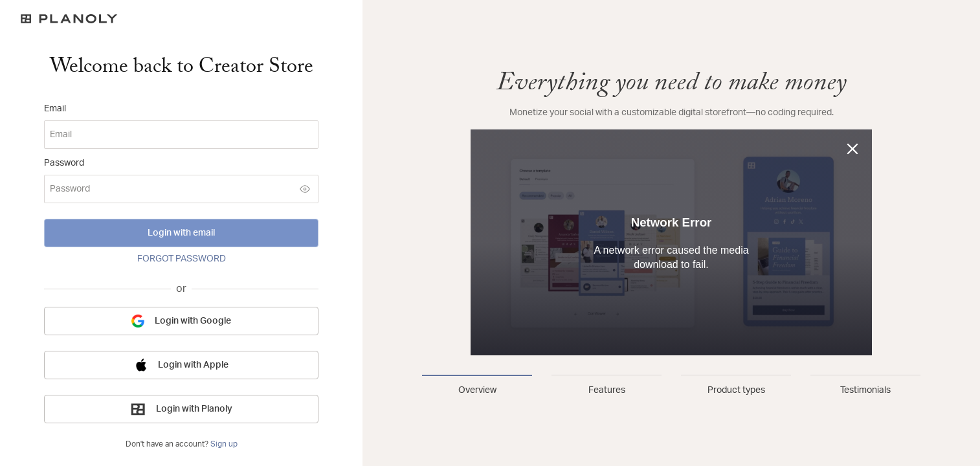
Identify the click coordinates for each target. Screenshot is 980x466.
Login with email (181, 233)
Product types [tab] (736, 390)
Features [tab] (607, 390)
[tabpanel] (671, 212)
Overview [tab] (477, 390)
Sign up (224, 444)
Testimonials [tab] (865, 390)
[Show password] (305, 189)
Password (64, 163)
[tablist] (671, 386)
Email (55, 109)
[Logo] (181, 19)
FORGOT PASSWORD (182, 259)
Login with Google (181, 321)
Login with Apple (182, 365)
